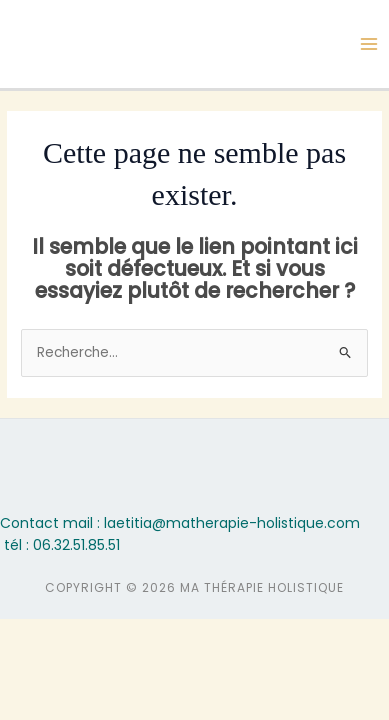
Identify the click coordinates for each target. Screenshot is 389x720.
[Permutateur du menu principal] (369, 44)
